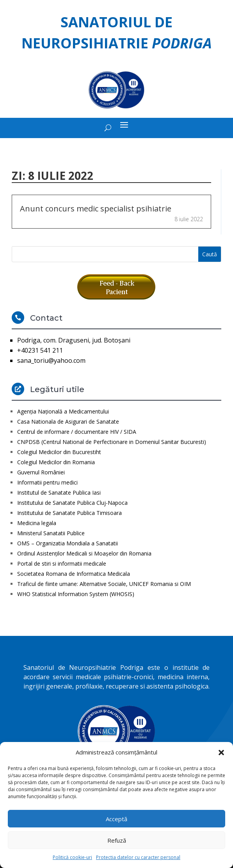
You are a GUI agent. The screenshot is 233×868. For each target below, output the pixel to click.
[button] (221, 753)
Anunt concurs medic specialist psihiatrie (96, 209)
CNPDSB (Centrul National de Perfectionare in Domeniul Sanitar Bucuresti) (112, 442)
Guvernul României (41, 472)
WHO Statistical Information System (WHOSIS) (76, 594)
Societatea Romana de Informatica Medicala (74, 574)
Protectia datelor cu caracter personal (138, 857)
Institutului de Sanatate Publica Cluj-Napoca (72, 503)
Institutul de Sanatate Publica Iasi (59, 493)
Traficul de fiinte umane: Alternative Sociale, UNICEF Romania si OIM (104, 584)
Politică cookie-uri (72, 857)
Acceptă (116, 819)
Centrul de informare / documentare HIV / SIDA (77, 432)
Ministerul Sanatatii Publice (51, 533)
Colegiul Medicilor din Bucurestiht (59, 452)
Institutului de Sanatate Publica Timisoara (69, 513)
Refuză (117, 840)
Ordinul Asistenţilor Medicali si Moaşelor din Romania (84, 553)
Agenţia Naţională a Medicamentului (63, 411)
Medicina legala (37, 523)
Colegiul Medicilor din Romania (56, 462)
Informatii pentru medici (47, 482)
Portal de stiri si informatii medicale (62, 564)
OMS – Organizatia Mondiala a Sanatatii (68, 543)
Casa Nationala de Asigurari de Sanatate (68, 422)
